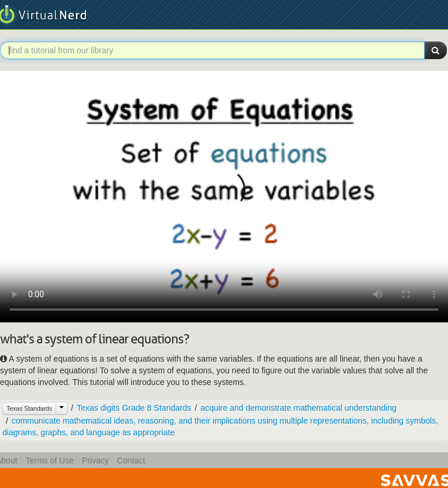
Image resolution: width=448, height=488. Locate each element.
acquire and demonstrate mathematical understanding (298, 408)
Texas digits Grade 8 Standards (134, 408)
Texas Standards (29, 408)
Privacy (95, 460)
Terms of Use (49, 460)
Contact (131, 460)
